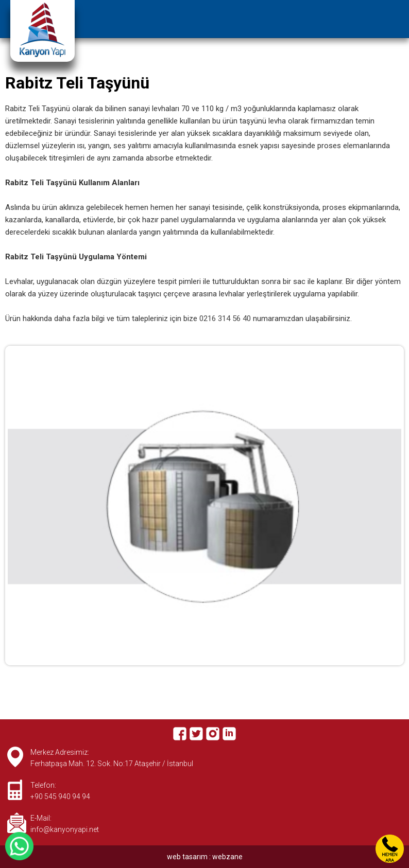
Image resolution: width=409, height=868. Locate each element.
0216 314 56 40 (225, 318)
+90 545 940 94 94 (60, 796)
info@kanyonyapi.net (65, 829)
